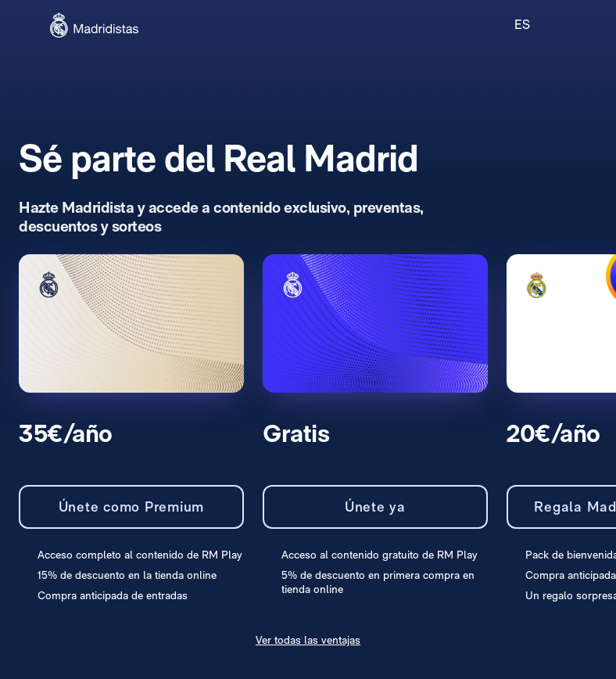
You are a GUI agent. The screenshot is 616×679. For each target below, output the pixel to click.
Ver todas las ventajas (308, 640)
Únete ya (375, 507)
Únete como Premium (132, 507)
